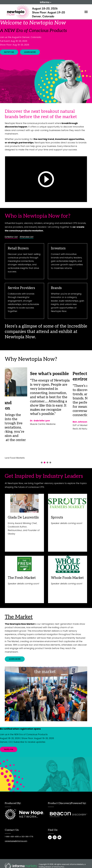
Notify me (9, 749)
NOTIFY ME (9, 52)
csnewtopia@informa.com (16, 841)
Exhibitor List (11, 237)
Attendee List (27, 237)
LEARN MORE (30, 52)
